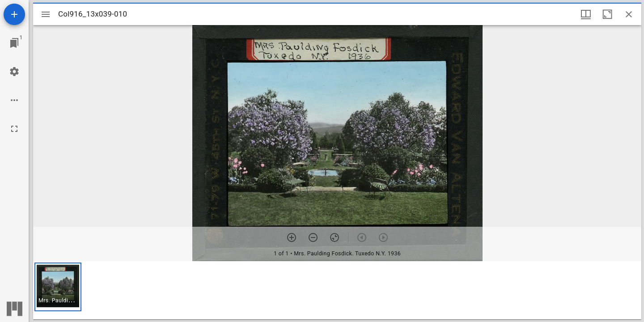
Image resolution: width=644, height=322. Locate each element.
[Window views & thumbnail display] (586, 14)
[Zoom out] (313, 237)
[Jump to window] (14, 43)
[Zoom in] (292, 237)
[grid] (337, 290)
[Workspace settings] (14, 72)
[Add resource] (14, 14)
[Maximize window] (607, 14)
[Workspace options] (14, 100)
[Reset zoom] (335, 237)
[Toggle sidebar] (46, 14)
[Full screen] (14, 129)
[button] (58, 287)
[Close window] (629, 14)
